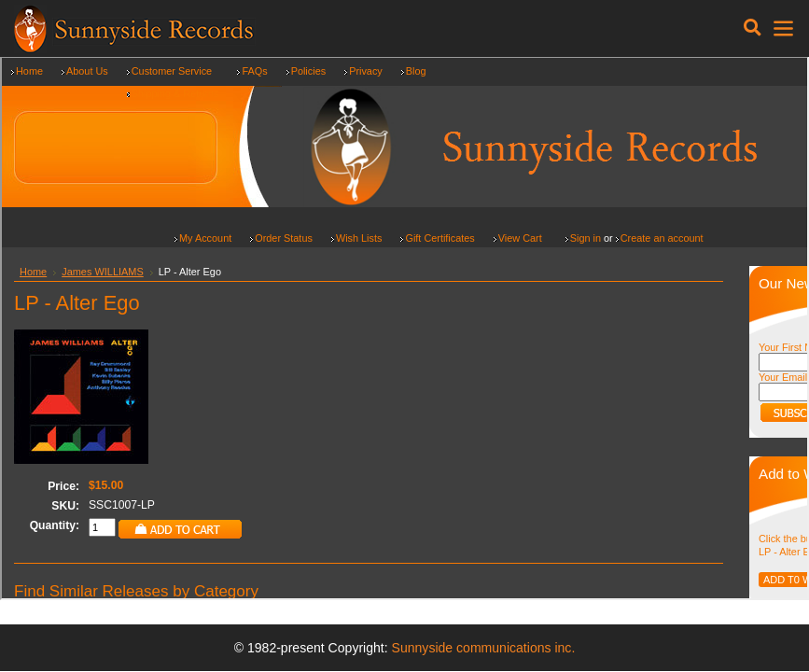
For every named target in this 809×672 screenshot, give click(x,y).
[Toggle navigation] (753, 28)
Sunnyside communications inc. (484, 648)
